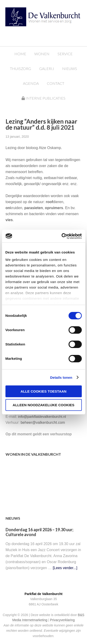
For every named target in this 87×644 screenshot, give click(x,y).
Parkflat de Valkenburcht (48, 19)
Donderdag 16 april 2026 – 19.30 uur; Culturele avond (39, 532)
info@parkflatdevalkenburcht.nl (42, 417)
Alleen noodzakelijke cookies (44, 405)
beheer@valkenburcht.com (43, 423)
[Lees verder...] (65, 568)
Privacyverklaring (62, 620)
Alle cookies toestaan (44, 391)
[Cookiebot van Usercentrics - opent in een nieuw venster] (62, 236)
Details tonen (61, 377)
